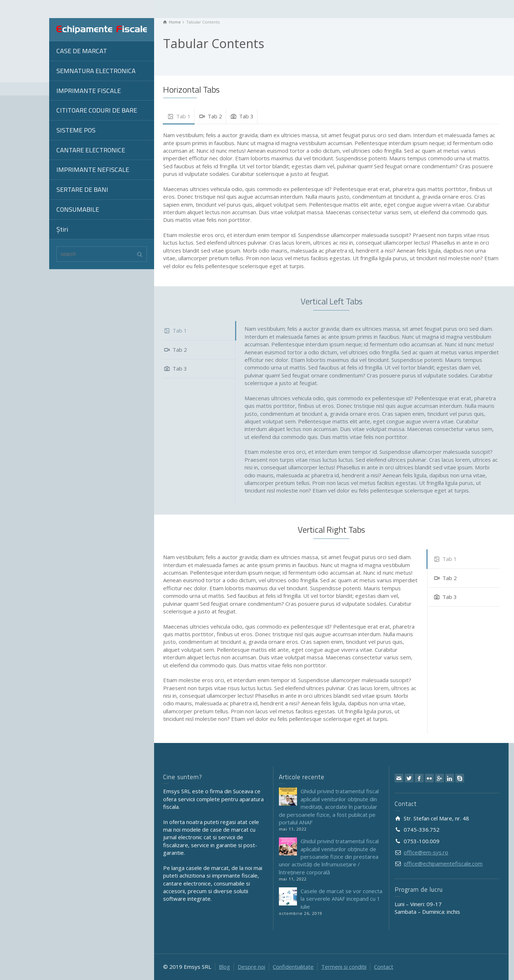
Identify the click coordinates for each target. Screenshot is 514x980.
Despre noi (251, 967)
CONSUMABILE (78, 209)
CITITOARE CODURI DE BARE (97, 110)
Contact (384, 967)
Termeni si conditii (344, 967)
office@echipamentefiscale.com (443, 863)
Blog (224, 967)
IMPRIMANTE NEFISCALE (93, 170)
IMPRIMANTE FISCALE (89, 91)
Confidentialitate (293, 967)
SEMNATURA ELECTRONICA (96, 71)
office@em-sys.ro (426, 852)
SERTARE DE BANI (82, 189)
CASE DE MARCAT (82, 51)
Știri (62, 229)
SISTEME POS (76, 130)
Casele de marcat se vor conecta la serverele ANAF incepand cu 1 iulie (341, 899)
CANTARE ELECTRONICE (91, 150)
